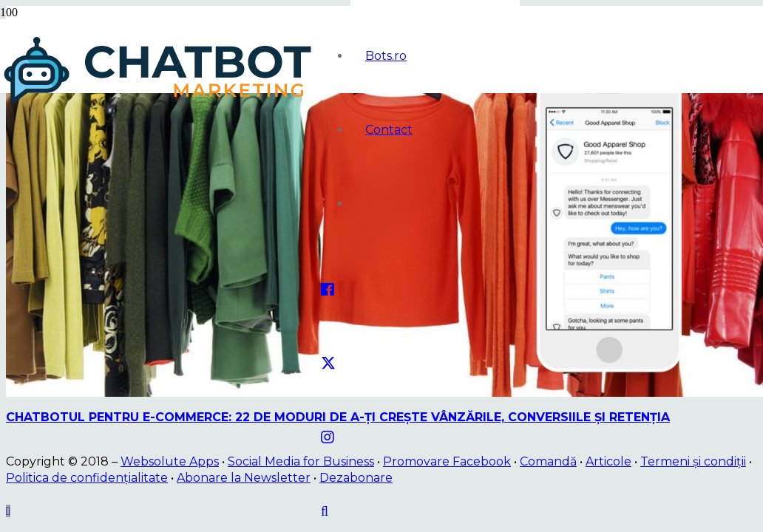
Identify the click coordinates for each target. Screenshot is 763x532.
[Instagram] (328, 437)
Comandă (548, 461)
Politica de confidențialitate (87, 478)
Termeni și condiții (693, 461)
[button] (325, 511)
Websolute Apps (170, 461)
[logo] (160, 104)
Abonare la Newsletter (244, 478)
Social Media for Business (301, 461)
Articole (608, 461)
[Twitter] (328, 364)
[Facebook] (328, 290)
